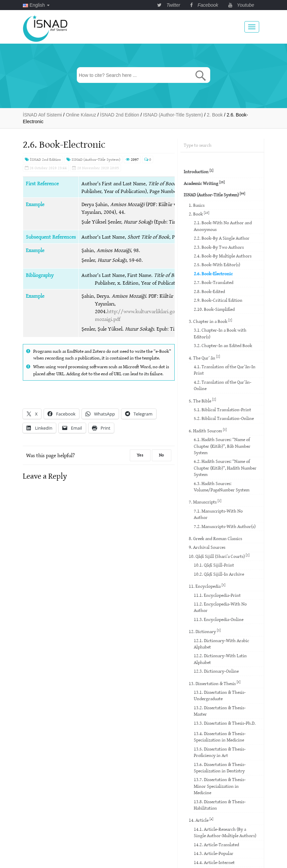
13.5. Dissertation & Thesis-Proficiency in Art (220, 752)
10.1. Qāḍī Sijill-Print (214, 565)
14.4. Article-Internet (214, 862)
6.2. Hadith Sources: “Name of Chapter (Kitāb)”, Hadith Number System (225, 468)
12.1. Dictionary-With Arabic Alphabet (221, 644)
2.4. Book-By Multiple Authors (223, 256)
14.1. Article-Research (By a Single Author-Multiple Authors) (225, 832)
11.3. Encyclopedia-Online (219, 619)
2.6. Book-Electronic (213, 274)
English (36, 5)
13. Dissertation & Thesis (215, 683)
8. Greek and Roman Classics (215, 538)
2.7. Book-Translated (214, 282)
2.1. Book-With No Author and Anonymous (223, 226)
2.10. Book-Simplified (214, 309)
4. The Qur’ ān (204, 357)
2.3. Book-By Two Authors (219, 247)
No (162, 455)
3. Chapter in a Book (210, 321)
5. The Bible (202, 400)
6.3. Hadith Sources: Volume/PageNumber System (222, 487)
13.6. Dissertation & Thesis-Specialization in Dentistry (220, 767)
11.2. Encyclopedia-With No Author (220, 607)
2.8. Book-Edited (209, 291)
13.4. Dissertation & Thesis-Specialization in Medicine (220, 737)
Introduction (198, 171)
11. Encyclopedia (207, 586)
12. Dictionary (205, 631)
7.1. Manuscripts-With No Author (218, 514)
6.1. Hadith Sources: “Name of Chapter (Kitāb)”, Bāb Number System (222, 446)
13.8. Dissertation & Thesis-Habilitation (220, 805)
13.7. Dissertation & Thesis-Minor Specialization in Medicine (220, 786)
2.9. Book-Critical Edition (218, 300)
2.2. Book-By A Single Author (222, 238)
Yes (140, 455)
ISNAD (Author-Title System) (93, 159)
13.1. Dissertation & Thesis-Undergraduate (220, 695)
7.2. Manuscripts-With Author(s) (225, 526)
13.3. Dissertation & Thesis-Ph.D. (225, 723)
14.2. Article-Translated (216, 845)
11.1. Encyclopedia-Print (217, 595)
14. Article (201, 820)
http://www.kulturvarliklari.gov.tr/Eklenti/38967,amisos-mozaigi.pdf (165, 315)
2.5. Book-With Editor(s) (217, 264)
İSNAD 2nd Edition (43, 159)
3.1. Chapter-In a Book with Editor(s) (220, 333)
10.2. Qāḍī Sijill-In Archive (219, 574)
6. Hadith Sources (208, 430)
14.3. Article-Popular (214, 853)
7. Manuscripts (205, 502)
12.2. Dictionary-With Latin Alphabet (220, 659)
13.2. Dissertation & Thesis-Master (220, 711)
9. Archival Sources (207, 547)
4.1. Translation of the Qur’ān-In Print (225, 370)
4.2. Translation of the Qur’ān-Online (223, 385)
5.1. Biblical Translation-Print (222, 409)
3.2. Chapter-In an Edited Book (223, 345)
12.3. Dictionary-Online (216, 671)
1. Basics (197, 205)
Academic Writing (204, 183)
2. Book (199, 214)
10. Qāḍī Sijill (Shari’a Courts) (219, 556)
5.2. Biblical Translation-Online (224, 418)
